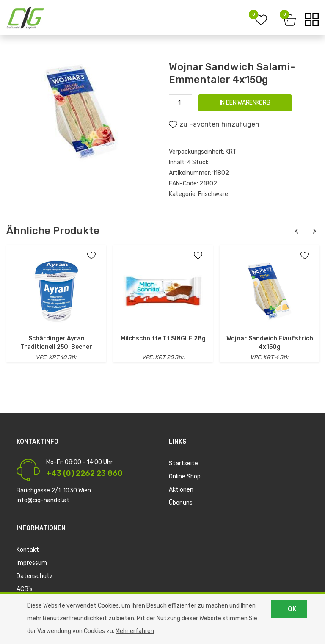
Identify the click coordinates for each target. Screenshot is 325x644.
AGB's (25, 589)
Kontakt (28, 550)
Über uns (181, 503)
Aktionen (181, 490)
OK (292, 609)
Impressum (32, 563)
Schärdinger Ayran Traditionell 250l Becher (56, 343)
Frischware (213, 194)
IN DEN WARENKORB (245, 103)
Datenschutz (35, 576)
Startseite (183, 463)
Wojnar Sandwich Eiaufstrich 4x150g (270, 343)
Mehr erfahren (135, 631)
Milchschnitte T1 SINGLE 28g (163, 339)
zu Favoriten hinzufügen (214, 124)
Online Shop (185, 477)
